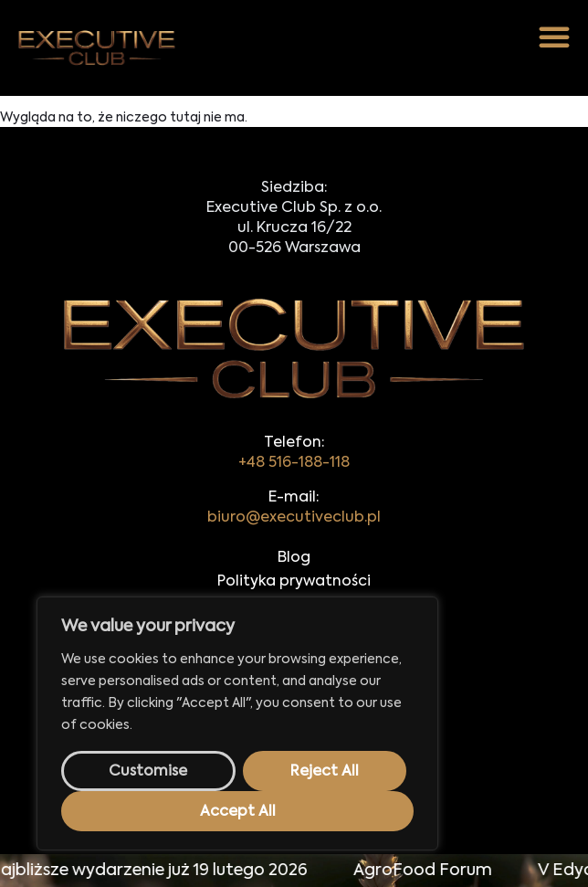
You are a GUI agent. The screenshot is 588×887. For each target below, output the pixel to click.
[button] (554, 37)
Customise (148, 772)
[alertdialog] (294, 871)
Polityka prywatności (294, 582)
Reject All (325, 772)
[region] (237, 723)
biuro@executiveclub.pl (294, 518)
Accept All (238, 812)
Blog (294, 558)
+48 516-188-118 (294, 463)
